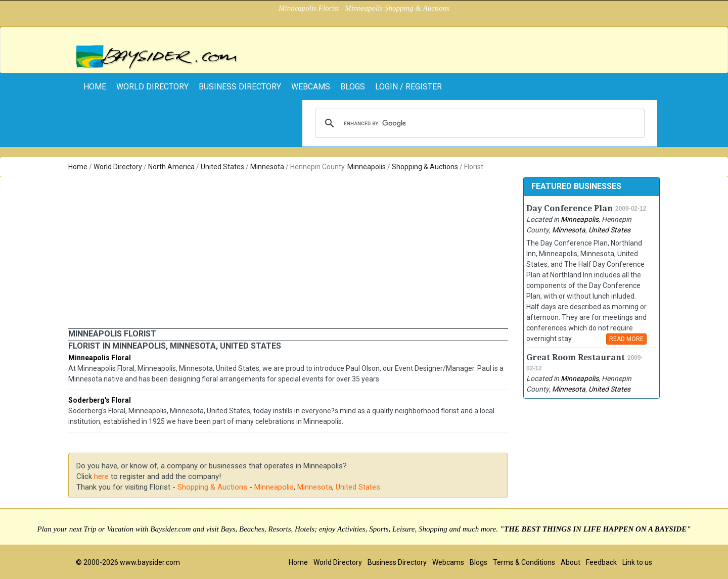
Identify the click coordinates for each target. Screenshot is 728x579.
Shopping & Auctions (425, 167)
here (101, 476)
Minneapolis (367, 167)
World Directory (152, 87)
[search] (478, 123)
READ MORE (626, 339)
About (571, 562)
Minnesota (267, 167)
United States (222, 167)
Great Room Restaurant (576, 357)
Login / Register (408, 87)
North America (171, 167)
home (95, 87)
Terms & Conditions (524, 562)
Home (78, 167)
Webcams (311, 87)
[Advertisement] (288, 253)
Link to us (637, 562)
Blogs (353, 87)
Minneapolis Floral (100, 358)
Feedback (601, 562)
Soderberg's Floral (100, 400)
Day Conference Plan (570, 208)
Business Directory (240, 87)
